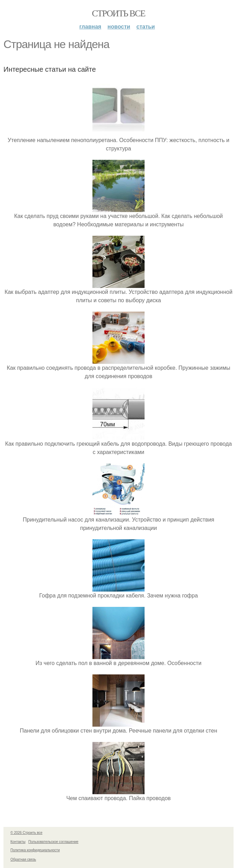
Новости (119, 27)
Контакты (18, 842)
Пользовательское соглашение (54, 842)
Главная (90, 27)
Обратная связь (23, 859)
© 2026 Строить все (26, 833)
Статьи (146, 27)
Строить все (118, 13)
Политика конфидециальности (35, 850)
